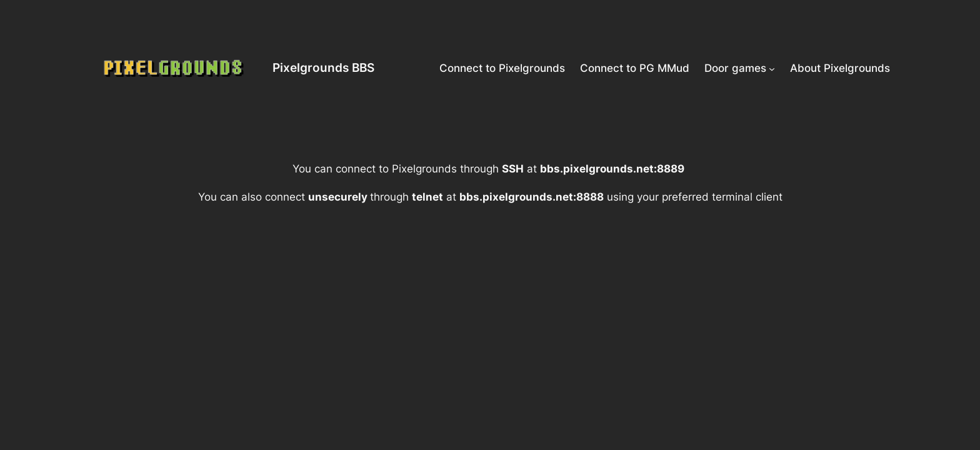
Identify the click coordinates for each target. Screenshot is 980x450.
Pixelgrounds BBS (323, 67)
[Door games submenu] (772, 68)
